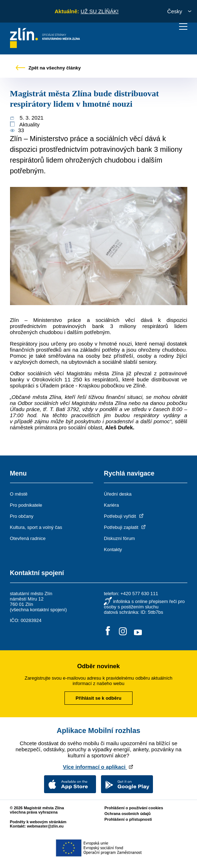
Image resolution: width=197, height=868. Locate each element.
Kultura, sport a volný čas (36, 527)
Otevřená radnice (28, 538)
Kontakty (113, 549)
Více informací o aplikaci (98, 767)
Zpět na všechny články (48, 68)
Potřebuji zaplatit (125, 527)
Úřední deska (118, 494)
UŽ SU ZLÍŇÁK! (100, 11)
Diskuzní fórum (119, 538)
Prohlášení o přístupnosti (128, 819)
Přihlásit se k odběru (98, 698)
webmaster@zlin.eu (45, 826)
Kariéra (111, 505)
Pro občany (22, 516)
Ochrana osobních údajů (128, 814)
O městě (19, 494)
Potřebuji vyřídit (124, 516)
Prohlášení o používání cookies (134, 808)
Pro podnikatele (26, 505)
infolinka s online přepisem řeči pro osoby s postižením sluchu (144, 604)
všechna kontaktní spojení (38, 610)
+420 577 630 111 (139, 594)
